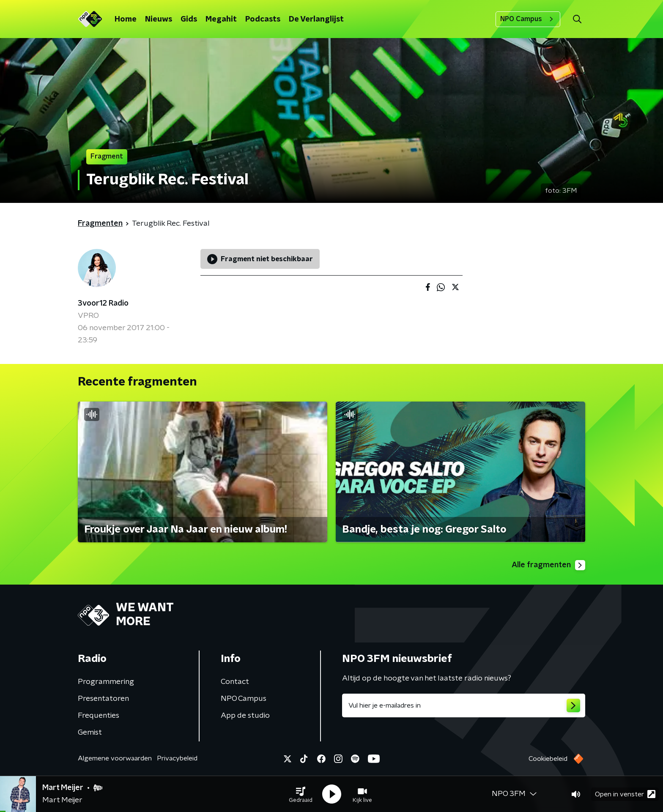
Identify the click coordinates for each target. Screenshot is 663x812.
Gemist (90, 733)
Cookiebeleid (548, 759)
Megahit (221, 19)
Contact (235, 682)
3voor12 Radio (103, 303)
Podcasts (263, 19)
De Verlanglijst (316, 19)
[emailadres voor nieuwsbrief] (464, 705)
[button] (301, 794)
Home (126, 19)
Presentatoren (103, 699)
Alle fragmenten (548, 565)
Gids (189, 19)
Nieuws (159, 19)
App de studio (245, 716)
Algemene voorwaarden (115, 758)
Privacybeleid (177, 758)
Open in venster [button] (625, 794)
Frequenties (99, 716)
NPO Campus (528, 19)
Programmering (106, 682)
